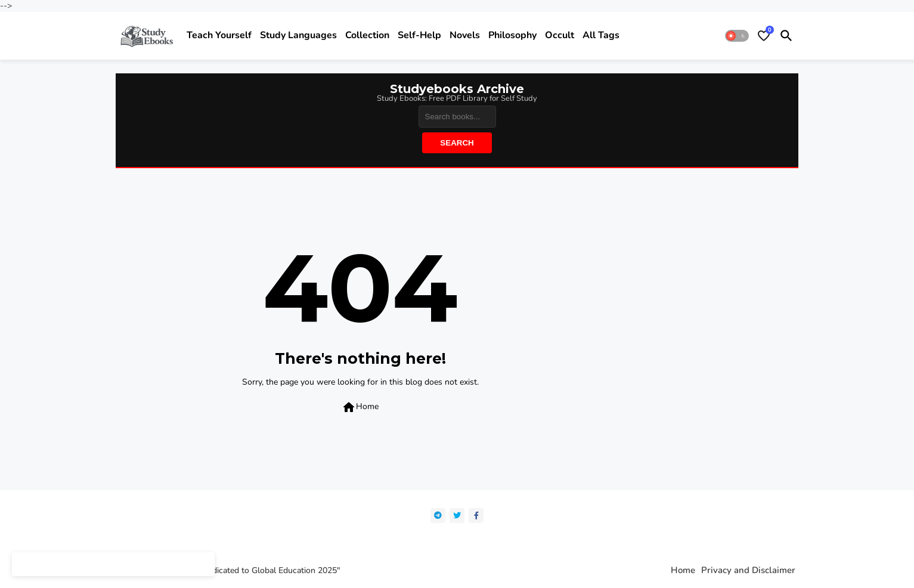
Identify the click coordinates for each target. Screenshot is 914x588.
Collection (367, 35)
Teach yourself (219, 35)
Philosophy (512, 35)
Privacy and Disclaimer (748, 570)
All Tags (601, 35)
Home (360, 407)
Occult (560, 35)
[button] (737, 36)
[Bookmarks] (764, 36)
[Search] (457, 117)
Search (457, 143)
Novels (465, 35)
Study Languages (298, 35)
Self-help (419, 35)
